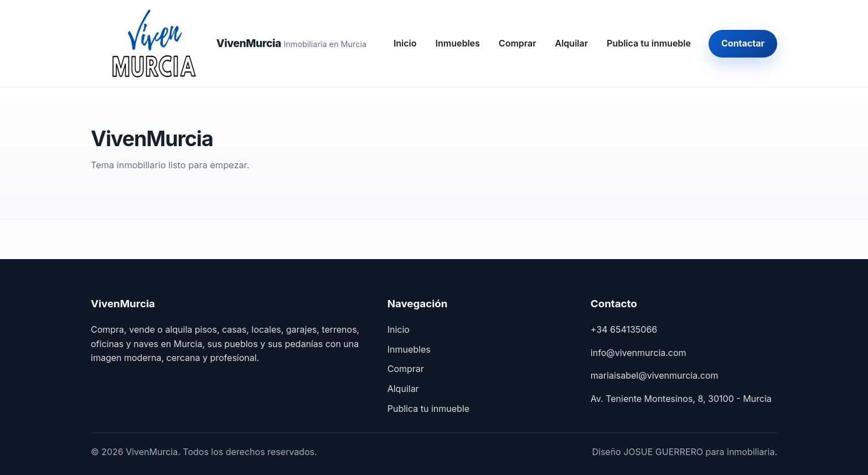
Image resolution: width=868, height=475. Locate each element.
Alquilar (572, 43)
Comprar (518, 43)
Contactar (743, 43)
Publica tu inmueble (649, 43)
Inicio (405, 43)
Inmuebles (458, 43)
